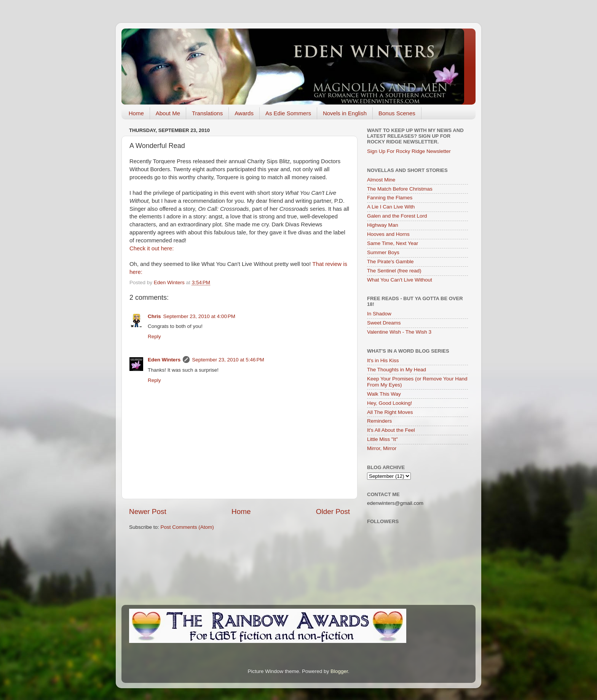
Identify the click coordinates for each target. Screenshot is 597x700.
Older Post (333, 511)
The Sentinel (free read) (394, 271)
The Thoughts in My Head (397, 370)
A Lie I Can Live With (391, 207)
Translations (207, 113)
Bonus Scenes (397, 113)
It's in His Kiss (383, 360)
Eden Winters (164, 360)
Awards (244, 113)
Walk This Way (384, 394)
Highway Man (383, 225)
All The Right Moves (390, 412)
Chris (154, 316)
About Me (168, 113)
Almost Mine (381, 180)
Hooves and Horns (388, 234)
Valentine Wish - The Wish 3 (399, 332)
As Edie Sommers (288, 113)
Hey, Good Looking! (389, 403)
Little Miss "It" (382, 439)
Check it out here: (152, 248)
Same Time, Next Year (393, 243)
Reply (154, 336)
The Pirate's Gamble (390, 262)
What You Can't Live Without (400, 280)
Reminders (379, 421)
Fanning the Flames (390, 198)
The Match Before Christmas (400, 189)
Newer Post (148, 511)
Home (136, 113)
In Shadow (379, 314)
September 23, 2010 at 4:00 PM (200, 316)
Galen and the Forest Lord (397, 216)
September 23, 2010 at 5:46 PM (228, 360)
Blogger (339, 671)
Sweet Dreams (384, 323)
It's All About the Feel (391, 430)
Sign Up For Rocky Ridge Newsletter (409, 151)
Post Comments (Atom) (187, 527)
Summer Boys (383, 252)
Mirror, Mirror (382, 448)
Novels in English (345, 113)
